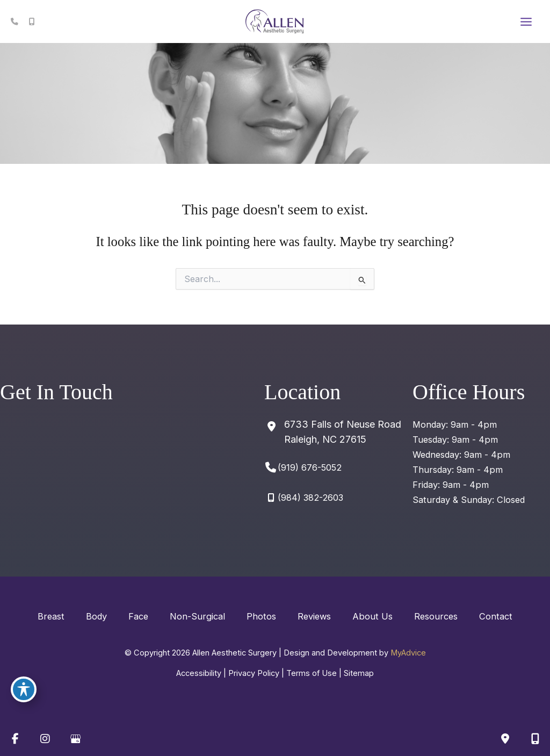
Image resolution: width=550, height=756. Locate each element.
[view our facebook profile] (15, 739)
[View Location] (333, 432)
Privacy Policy (254, 673)
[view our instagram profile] (45, 739)
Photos (261, 616)
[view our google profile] (75, 739)
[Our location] (535, 739)
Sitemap (359, 673)
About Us (372, 616)
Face (138, 616)
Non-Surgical (197, 616)
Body (96, 616)
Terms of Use (312, 673)
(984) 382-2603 (310, 498)
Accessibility (199, 673)
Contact (496, 616)
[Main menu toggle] (526, 21)
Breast (51, 616)
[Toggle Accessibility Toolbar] (24, 689)
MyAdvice (408, 653)
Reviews (314, 616)
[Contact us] (505, 739)
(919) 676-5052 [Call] (310, 467)
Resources (436, 616)
